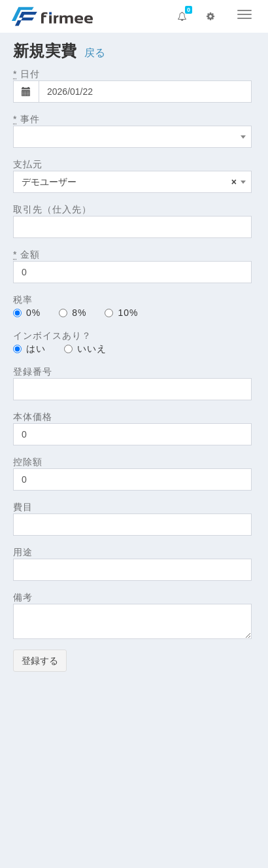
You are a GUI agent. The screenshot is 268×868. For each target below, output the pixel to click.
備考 (23, 597)
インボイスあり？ (52, 336)
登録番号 (33, 372)
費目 (23, 507)
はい (29, 349)
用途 (23, 552)
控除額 (28, 462)
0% (27, 313)
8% (73, 313)
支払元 (28, 164)
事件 (26, 119)
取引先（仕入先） (52, 209)
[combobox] (132, 137)
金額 (26, 254)
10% (121, 313)
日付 (26, 74)
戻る (95, 53)
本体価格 (33, 417)
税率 (23, 300)
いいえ (85, 349)
